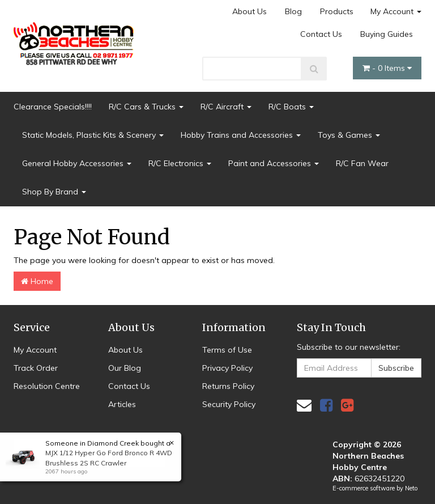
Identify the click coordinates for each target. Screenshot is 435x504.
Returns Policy (228, 386)
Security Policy (229, 404)
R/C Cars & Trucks (146, 107)
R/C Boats (291, 107)
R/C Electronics (180, 163)
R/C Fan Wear (362, 163)
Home (37, 281)
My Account (396, 11)
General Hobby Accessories (77, 163)
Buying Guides (387, 34)
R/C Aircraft (226, 107)
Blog (293, 11)
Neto (411, 488)
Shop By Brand (54, 192)
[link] (326, 405)
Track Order (36, 368)
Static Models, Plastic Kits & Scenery (93, 135)
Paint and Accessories (274, 163)
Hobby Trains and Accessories (241, 135)
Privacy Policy (227, 368)
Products (337, 11)
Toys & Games (349, 135)
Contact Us (321, 34)
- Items (387, 68)
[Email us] (304, 405)
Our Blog (125, 368)
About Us (250, 11)
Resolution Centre (47, 386)
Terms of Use (227, 350)
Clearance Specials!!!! (53, 107)
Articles (122, 404)
